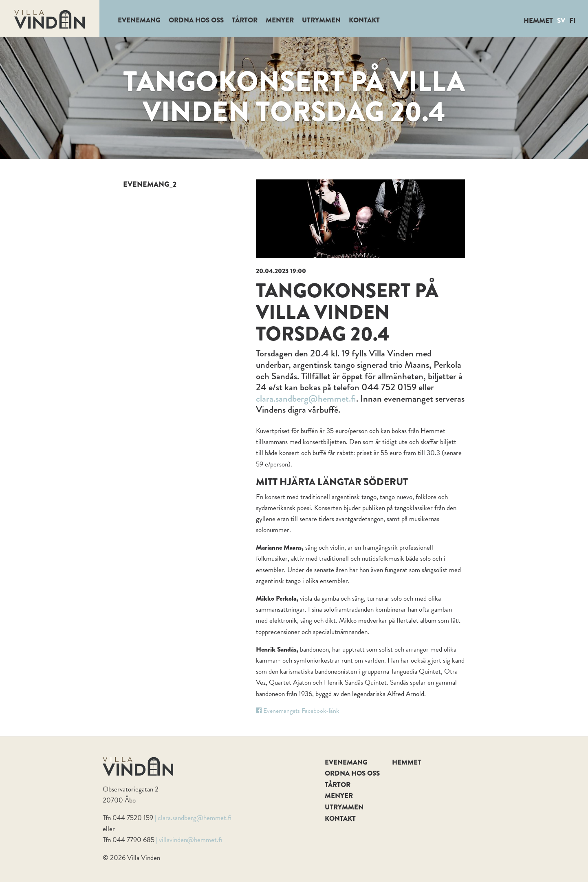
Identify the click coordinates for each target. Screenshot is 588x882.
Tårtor (245, 20)
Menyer (280, 20)
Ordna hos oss (196, 20)
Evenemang (139, 20)
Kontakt (364, 20)
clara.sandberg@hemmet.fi (306, 398)
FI (573, 21)
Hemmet (538, 21)
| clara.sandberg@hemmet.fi (193, 818)
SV (561, 21)
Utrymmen (321, 20)
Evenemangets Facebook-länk (297, 711)
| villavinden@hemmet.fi (189, 840)
